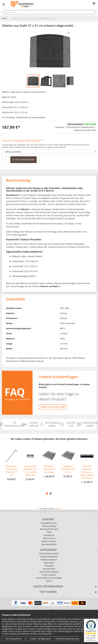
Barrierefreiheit (49, 544)
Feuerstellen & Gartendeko (49, 578)
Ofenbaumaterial (49, 560)
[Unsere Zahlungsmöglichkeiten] (49, 605)
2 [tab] (51, 494)
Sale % (49, 581)
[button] (4, 4)
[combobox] (49, 12)
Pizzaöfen (49, 566)
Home (4, 18)
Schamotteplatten (49, 557)
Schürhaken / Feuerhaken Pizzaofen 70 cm (11, 471)
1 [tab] (47, 494)
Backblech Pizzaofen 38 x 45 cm (68, 469)
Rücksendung (49, 526)
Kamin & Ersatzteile (49, 572)
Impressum (49, 535)
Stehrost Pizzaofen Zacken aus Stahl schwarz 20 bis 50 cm (87, 472)
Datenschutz (49, 538)
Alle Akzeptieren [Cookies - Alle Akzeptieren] (13, 639)
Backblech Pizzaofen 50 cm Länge (49, 469)
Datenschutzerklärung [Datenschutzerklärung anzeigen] (68, 639)
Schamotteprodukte (49, 554)
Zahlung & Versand (49, 529)
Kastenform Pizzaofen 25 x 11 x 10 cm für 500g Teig (30, 471)
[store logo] (22, 4)
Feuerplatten (49, 569)
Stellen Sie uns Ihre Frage (53, 407)
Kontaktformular (49, 523)
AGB (49, 532)
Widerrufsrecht (49, 541)
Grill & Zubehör (49, 575)
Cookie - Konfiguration (40, 639)
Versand (58, 509)
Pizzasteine (49, 563)
